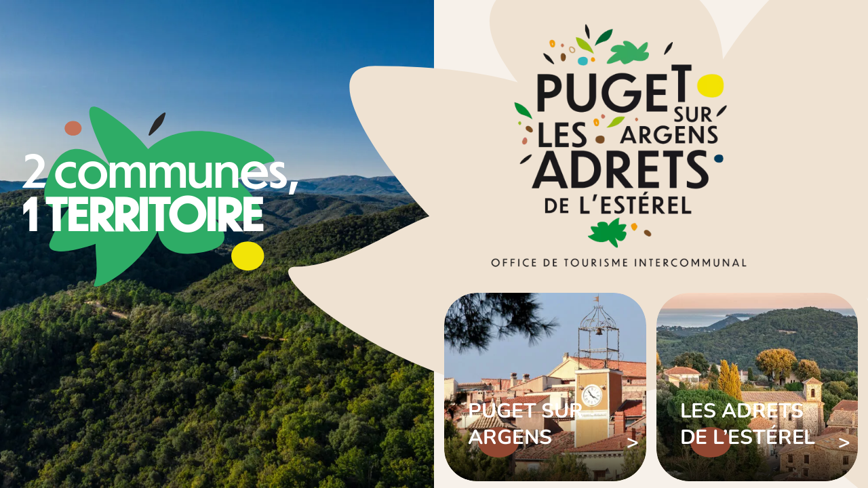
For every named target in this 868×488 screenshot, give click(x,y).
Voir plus (545, 387)
